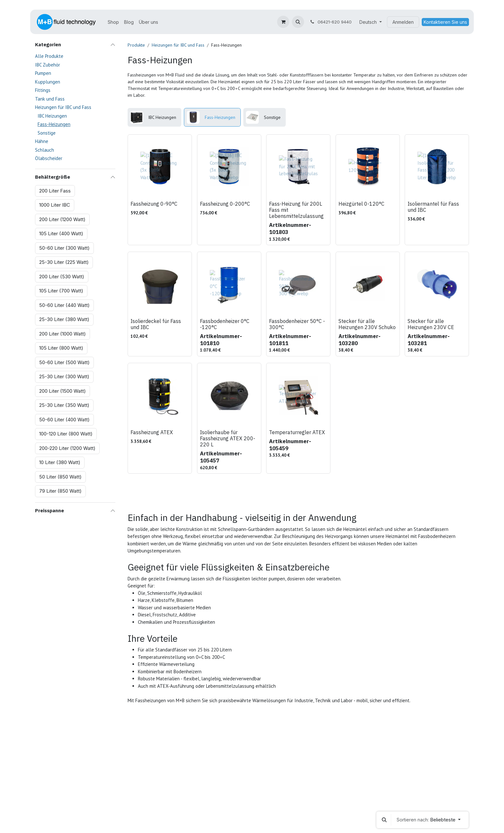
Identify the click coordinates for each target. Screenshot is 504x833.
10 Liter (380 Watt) (60, 462)
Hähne (42, 141)
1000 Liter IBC (55, 205)
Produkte (136, 45)
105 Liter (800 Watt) (61, 348)
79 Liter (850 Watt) (60, 491)
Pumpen (43, 73)
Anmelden (403, 22)
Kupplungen (48, 82)
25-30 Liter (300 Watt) (64, 376)
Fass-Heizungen (54, 124)
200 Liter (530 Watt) (62, 277)
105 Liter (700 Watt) (61, 291)
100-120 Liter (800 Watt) (66, 434)
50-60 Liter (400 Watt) (64, 420)
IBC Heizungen (52, 116)
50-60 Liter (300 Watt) (64, 248)
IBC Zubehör (48, 65)
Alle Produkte (49, 56)
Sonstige (47, 133)
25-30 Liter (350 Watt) (64, 405)
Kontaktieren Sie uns (445, 22)
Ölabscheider (49, 158)
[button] (298, 22)
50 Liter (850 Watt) (60, 477)
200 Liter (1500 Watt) (63, 391)
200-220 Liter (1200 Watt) (67, 448)
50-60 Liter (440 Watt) (64, 305)
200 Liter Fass (55, 191)
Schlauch (45, 150)
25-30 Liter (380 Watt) (64, 319)
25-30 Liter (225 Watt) (64, 262)
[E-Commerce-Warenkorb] (283, 22)
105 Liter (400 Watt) (61, 233)
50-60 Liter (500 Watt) (64, 362)
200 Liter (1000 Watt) (63, 334)
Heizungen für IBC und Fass (63, 107)
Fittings (43, 90)
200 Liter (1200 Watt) (62, 219)
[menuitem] (113, 22)
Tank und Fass (50, 99)
